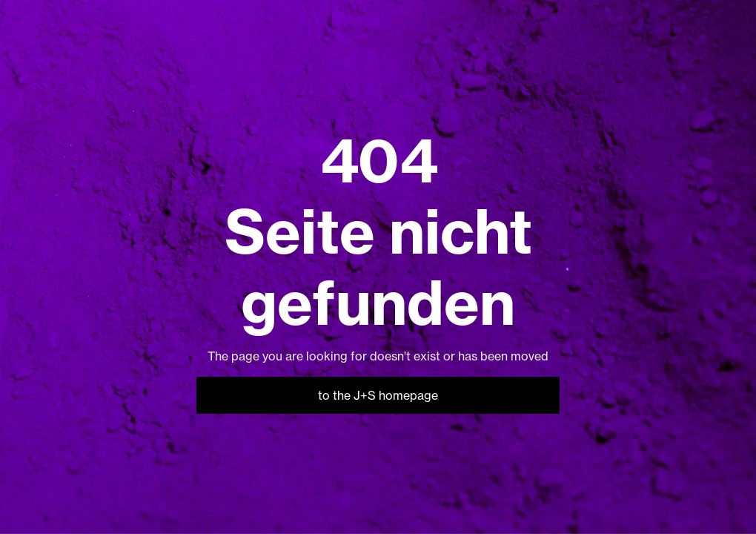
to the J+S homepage (378, 395)
